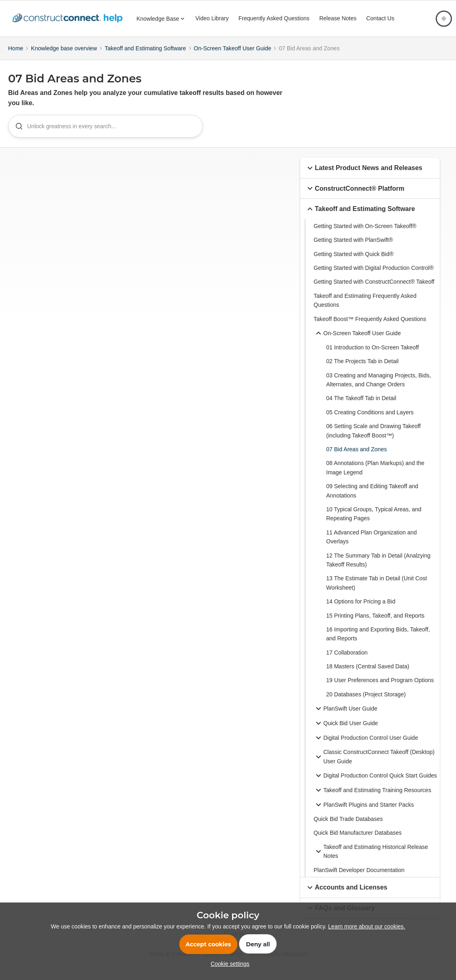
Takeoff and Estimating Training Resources (372, 799)
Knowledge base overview (64, 48)
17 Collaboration (347, 661)
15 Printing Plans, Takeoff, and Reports (375, 624)
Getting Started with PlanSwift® (353, 248)
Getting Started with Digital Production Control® (374, 276)
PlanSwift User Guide (345, 717)
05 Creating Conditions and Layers (370, 420)
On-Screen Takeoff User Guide (233, 48)
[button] (310, 176)
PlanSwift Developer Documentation (359, 878)
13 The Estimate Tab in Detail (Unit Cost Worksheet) (377, 591)
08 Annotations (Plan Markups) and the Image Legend (375, 476)
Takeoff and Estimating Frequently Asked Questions (365, 308)
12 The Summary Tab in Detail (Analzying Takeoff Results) (378, 568)
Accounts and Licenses (346, 896)
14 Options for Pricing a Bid (361, 610)
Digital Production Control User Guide (366, 746)
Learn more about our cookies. (367, 926)
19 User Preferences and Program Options (380, 689)
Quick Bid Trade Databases (348, 827)
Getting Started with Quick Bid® (354, 262)
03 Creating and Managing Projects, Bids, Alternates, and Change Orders (379, 388)
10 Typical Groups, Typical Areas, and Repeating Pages (374, 522)
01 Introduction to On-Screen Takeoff (372, 355)
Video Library (212, 18)
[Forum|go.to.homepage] (69, 19)
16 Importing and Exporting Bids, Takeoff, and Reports (378, 642)
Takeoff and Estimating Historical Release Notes (371, 859)
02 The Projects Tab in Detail (362, 370)
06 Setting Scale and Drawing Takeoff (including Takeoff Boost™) (373, 439)
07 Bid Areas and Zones (356, 458)
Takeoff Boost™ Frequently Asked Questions (370, 327)
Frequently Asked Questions (274, 18)
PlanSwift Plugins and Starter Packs (364, 813)
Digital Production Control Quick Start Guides (375, 784)
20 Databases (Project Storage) (366, 702)
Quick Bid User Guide (346, 732)
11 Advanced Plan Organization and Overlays (371, 545)
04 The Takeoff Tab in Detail (361, 407)
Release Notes (338, 18)
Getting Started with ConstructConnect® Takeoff (374, 290)
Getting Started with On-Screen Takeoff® (365, 234)
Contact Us (380, 18)
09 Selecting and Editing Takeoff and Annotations (372, 499)
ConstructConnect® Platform (355, 197)
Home (16, 48)
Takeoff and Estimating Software (145, 48)
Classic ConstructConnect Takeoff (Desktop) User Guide (374, 765)
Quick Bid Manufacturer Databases (358, 841)
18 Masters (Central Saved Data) (368, 675)
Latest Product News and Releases (364, 176)
